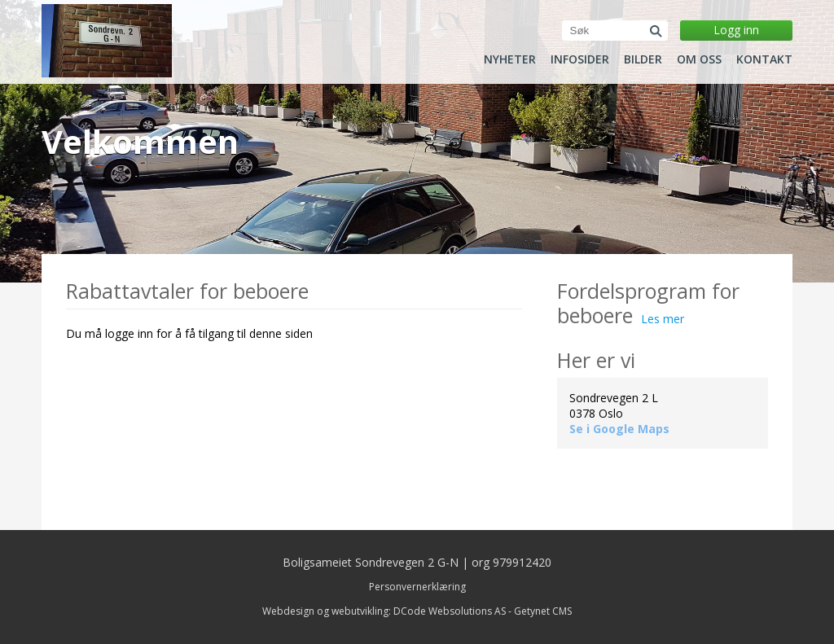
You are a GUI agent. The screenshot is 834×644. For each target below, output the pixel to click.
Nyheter (510, 59)
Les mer (663, 319)
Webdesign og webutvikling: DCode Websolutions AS (384, 611)
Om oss (699, 59)
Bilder (643, 59)
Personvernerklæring (417, 587)
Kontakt (764, 59)
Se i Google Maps (619, 429)
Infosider (580, 59)
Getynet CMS (543, 611)
